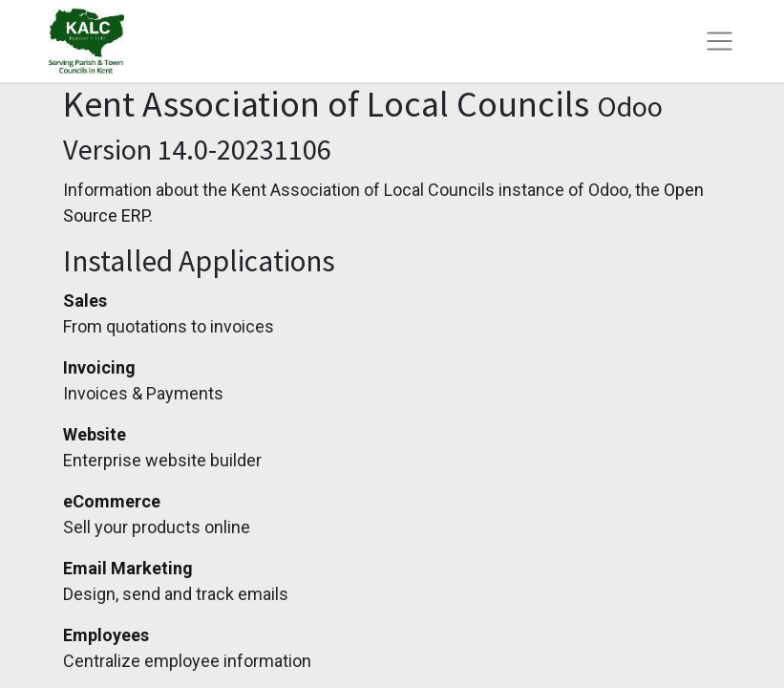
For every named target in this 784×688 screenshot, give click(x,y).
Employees (106, 635)
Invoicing (99, 367)
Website (95, 434)
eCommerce (112, 501)
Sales (85, 301)
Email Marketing (128, 568)
